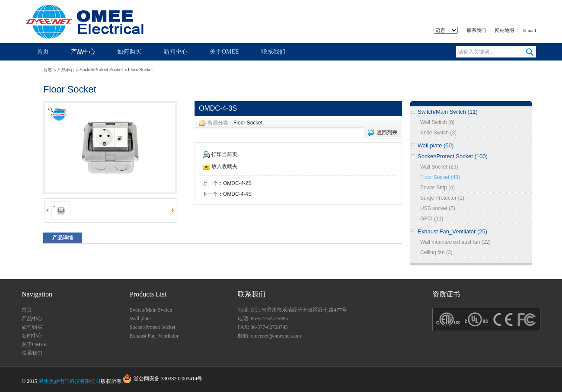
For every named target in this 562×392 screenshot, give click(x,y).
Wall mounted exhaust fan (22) (455, 242)
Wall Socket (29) (439, 167)
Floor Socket (248, 123)
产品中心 (83, 52)
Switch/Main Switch (151, 310)
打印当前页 (220, 154)
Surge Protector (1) (442, 198)
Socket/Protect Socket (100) (453, 156)
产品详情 (63, 238)
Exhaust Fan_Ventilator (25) (452, 231)
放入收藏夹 (220, 166)
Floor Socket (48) (440, 177)
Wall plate (140, 319)
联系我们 (476, 30)
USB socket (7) (438, 208)
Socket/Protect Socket (101, 70)
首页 (43, 52)
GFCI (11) (432, 219)
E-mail (530, 30)
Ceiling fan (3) (436, 252)
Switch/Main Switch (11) (448, 112)
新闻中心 (176, 52)
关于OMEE (224, 52)
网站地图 (505, 30)
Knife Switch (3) (438, 133)
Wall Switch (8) (437, 122)
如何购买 (129, 52)
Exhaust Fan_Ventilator (154, 336)
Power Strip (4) (437, 188)
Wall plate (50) (436, 145)
